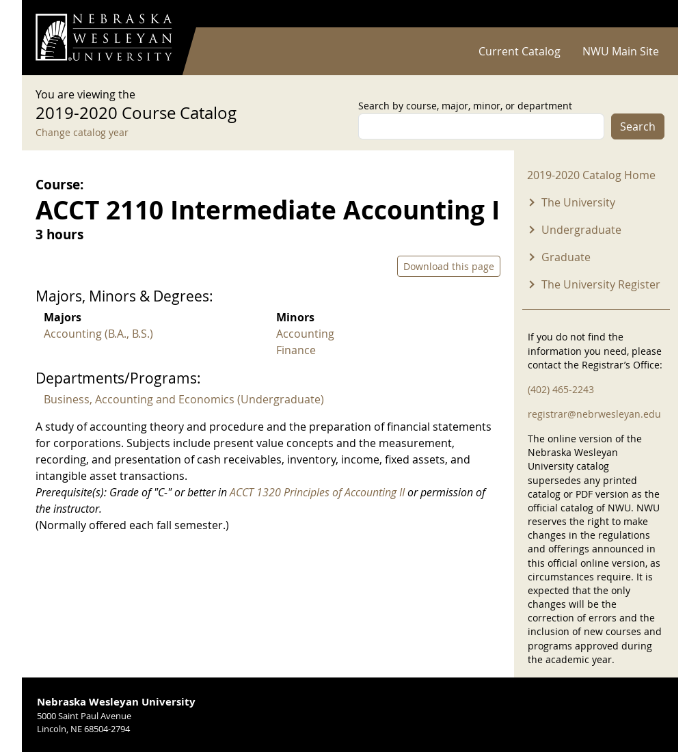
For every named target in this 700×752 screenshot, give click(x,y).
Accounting (305, 334)
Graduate (566, 257)
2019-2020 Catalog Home (591, 175)
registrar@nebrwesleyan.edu (594, 414)
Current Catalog (520, 51)
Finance (296, 350)
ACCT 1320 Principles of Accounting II (317, 492)
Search (638, 126)
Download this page (449, 266)
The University (578, 202)
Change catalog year (82, 132)
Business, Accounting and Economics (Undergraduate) (184, 399)
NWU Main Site (621, 51)
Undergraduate (581, 230)
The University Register (601, 284)
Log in (647, 14)
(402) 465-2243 (561, 389)
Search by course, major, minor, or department (465, 106)
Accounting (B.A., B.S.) (98, 334)
